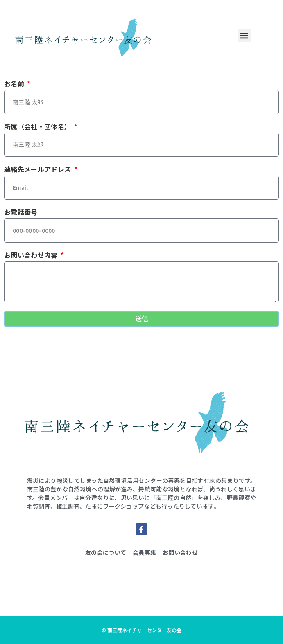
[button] (244, 35)
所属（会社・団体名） (38, 127)
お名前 (15, 84)
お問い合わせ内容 (32, 255)
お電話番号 (21, 212)
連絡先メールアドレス (38, 169)
